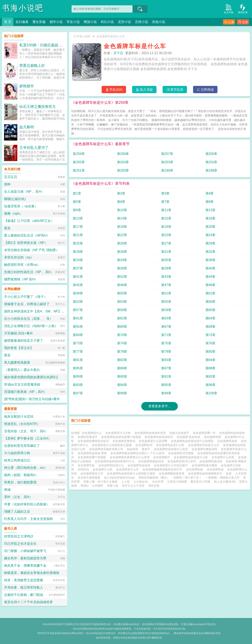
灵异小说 (124, 22)
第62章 (122, 318)
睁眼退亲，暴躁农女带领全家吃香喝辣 (32, 573)
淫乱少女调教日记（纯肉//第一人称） (31, 326)
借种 (7, 184)
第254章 (123, 162)
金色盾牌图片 (162, 457)
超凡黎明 (27, 127)
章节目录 (175, 90)
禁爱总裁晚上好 (32, 66)
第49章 (78, 293)
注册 (229, 22)
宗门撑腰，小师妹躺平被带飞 (25, 551)
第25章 (78, 243)
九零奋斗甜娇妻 (177, 482)
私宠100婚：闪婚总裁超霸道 (42, 45)
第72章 (211, 335)
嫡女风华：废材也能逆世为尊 (25, 558)
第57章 (78, 310)
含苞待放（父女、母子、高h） (26, 431)
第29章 (78, 252)
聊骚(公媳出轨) (15, 199)
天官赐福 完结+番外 (18, 333)
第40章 (211, 268)
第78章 (122, 352)
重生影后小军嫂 (200, 482)
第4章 (210, 193)
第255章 (79, 162)
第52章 (211, 293)
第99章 (166, 393)
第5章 (77, 202)
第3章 (165, 193)
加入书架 (144, 90)
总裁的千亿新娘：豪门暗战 (24, 595)
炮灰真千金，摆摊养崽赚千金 (25, 566)
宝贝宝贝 (11, 177)
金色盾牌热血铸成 (140, 465)
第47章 (166, 285)
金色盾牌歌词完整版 (182, 453)
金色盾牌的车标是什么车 (204, 445)
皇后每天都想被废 (89, 478)
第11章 (166, 210)
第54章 (122, 302)
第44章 (211, 277)
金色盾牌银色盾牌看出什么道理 (130, 457)
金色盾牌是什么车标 (119, 433)
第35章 (166, 260)
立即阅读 (205, 90)
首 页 (8, 22)
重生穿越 (39, 22)
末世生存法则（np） (19, 257)
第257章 (167, 154)
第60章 (211, 310)
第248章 (211, 170)
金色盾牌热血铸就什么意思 (172, 449)
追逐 (229, 473)
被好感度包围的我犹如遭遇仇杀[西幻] (31, 377)
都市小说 (56, 22)
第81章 (78, 360)
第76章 (211, 343)
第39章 (166, 268)
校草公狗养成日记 (17, 460)
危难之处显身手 (180, 433)
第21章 (78, 235)
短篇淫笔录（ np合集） (21, 206)
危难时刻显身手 (88, 437)
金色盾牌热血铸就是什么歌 (192, 457)
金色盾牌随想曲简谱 (172, 473)
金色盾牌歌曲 (195, 469)
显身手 (147, 449)
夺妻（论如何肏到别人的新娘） (27, 504)
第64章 (211, 318)
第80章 (211, 352)
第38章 (122, 268)
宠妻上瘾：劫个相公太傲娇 (100, 482)
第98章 (122, 393)
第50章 (122, 293)
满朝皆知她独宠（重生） (154, 478)
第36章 (211, 260)
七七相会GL (141, 482)
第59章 (166, 310)
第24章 (211, 235)
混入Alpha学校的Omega (119, 478)
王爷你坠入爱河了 (34, 148)
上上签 (125, 482)
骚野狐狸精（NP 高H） (21, 279)
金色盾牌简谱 (213, 437)
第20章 (211, 227)
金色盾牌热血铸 (228, 441)
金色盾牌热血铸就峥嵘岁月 (206, 473)
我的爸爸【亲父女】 (19, 348)
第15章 (166, 218)
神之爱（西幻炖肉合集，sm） (26, 468)
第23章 (166, 235)
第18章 (122, 227)
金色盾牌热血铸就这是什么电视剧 (193, 441)
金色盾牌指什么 (92, 433)
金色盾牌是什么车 (128, 469)
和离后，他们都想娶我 (20, 482)
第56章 (211, 302)
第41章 (78, 277)
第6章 (121, 202)
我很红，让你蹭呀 (92, 486)
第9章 (77, 210)
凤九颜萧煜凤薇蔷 (17, 363)
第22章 (122, 235)
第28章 (211, 243)
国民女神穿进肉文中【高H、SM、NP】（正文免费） (42, 311)
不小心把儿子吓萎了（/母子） (26, 297)
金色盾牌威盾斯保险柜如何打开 (163, 469)
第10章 (122, 210)
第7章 (165, 202)
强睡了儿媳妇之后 (17, 512)
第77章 (78, 352)
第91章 (166, 377)
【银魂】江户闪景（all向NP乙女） (29, 221)
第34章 (122, 260)
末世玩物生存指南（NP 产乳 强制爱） (32, 250)
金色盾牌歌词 (145, 445)
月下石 (118, 53)
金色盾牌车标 (87, 465)
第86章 (122, 368)
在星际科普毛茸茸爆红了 (22, 446)
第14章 (122, 218)
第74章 (122, 343)
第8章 (210, 202)
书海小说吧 (23, 8)
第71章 (166, 335)
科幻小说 (107, 22)
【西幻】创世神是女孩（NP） (26, 243)
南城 (7, 490)
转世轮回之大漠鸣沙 (19, 536)
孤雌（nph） (13, 213)
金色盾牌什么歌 (103, 469)
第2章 (121, 193)
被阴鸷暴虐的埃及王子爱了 (24, 341)
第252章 (211, 162)
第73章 (78, 343)
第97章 (78, 393)
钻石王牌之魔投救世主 (38, 107)
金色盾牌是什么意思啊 (154, 441)
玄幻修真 (22, 22)
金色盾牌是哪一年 (205, 433)
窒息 (7, 228)
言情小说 (141, 22)
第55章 (166, 302)
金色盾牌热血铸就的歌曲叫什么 (115, 461)
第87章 (166, 368)
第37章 (78, 268)
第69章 (78, 335)
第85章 (78, 368)
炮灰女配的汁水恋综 (19, 417)
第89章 (78, 377)
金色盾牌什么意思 (224, 457)
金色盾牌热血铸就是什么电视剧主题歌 (132, 473)
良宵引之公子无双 (133, 486)
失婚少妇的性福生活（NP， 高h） (29, 272)
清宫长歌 (154, 486)
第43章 (166, 277)
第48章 (211, 285)
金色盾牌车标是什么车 (111, 36)
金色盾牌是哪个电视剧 (93, 457)
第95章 (166, 385)
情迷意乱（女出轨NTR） (22, 424)
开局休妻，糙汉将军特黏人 (24, 587)
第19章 (166, 227)
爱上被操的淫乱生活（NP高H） (27, 235)
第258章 (123, 154)
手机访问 (114, 90)
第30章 (122, 252)
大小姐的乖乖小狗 (17, 453)
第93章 (78, 385)
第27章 (166, 243)
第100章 (211, 393)
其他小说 (159, 22)
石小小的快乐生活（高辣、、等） (28, 319)
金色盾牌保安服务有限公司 (107, 449)
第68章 (211, 327)
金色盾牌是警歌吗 (125, 441)
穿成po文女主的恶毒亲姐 (22, 384)
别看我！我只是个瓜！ (188, 478)
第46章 (122, 285)
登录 (243, 22)
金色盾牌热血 (216, 469)
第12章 (211, 210)
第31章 (166, 252)
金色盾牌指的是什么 (112, 465)
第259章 (79, 154)
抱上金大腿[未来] (225, 482)
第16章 (211, 218)
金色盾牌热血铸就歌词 (160, 437)
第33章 (78, 260)
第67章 (166, 327)
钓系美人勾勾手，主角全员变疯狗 (28, 519)
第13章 (78, 218)
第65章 (78, 327)
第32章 (211, 252)
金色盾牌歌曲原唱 (212, 461)
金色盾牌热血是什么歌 (171, 445)
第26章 (122, 243)
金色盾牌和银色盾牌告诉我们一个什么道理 (138, 453)
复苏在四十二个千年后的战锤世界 (28, 602)
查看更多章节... (159, 406)
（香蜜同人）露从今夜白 (22, 370)
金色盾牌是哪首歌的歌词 (94, 441)
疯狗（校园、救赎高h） (21, 475)
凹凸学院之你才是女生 (20, 544)
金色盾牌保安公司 (93, 473)
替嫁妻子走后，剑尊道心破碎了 (27, 304)
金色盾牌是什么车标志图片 (172, 465)
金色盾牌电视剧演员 (152, 461)
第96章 (211, 385)
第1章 (77, 193)
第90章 (122, 377)
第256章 (211, 154)
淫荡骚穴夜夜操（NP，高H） (25, 392)
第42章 (122, 277)
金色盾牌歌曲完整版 (205, 465)
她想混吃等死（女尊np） (22, 265)
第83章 (166, 360)
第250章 (123, 170)
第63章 (166, 318)
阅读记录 (243, 8)
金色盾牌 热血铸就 (189, 437)
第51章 (166, 293)
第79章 (166, 352)
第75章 (166, 343)
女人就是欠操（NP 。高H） (24, 192)
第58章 (122, 310)
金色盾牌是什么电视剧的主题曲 (113, 445)
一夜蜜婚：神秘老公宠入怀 (223, 478)
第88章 (211, 368)
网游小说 (90, 22)
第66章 (122, 327)
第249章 (167, 170)
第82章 (122, 360)
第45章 (78, 285)
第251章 (79, 170)
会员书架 (229, 8)
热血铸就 (133, 449)
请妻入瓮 (113, 486)
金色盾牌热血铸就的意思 (151, 433)
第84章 (211, 360)
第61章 (78, 318)
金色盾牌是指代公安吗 (182, 461)
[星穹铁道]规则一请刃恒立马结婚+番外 (32, 399)
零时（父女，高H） (18, 497)
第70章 (122, 335)
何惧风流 (84, 469)
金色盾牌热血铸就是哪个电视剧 (122, 437)
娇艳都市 (27, 86)
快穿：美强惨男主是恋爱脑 (24, 580)
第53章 (78, 302)
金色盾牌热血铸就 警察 (93, 453)
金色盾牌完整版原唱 (205, 449)
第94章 (122, 385)
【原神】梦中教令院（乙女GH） (28, 438)
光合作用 (158, 482)
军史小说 (73, 22)
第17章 (78, 227)
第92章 (211, 377)
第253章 (167, 162)
